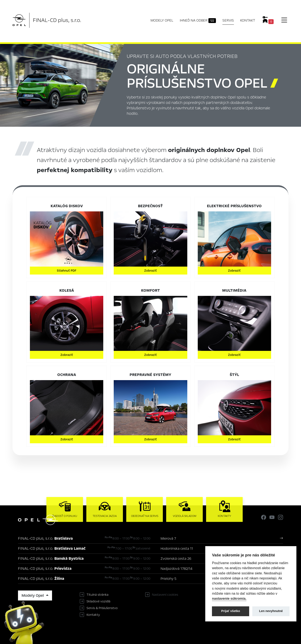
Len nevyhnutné (271, 611)
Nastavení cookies (165, 595)
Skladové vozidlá (98, 601)
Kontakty (93, 615)
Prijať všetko (231, 611)
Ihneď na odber (198, 20)
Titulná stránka (98, 595)
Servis (228, 20)
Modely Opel (162, 20)
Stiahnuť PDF (67, 271)
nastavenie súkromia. (229, 598)
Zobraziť (150, 271)
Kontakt (248, 20)
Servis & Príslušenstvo (102, 608)
